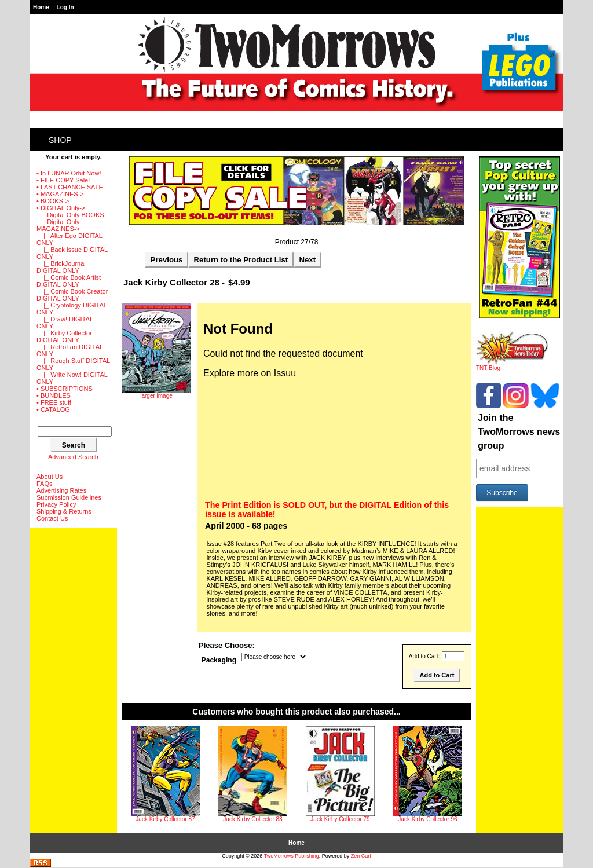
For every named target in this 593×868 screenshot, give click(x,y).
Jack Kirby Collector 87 (165, 819)
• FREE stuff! (55, 402)
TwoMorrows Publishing (292, 856)
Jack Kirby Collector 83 (252, 819)
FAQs (45, 484)
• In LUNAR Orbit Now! (69, 173)
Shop (60, 140)
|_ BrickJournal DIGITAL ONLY (61, 267)
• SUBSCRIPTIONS (65, 389)
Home (41, 7)
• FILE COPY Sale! (63, 180)
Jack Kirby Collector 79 (340, 819)
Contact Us (52, 518)
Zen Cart (361, 856)
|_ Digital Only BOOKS (70, 215)
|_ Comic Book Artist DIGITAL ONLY (69, 281)
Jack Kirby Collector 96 (427, 819)
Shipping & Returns (64, 511)
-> (61, 208)
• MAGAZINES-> (60, 194)
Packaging (219, 660)
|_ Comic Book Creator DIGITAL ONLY (72, 295)
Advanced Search (73, 457)
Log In (65, 7)
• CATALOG (53, 409)
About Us (50, 477)
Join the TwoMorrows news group (519, 432)
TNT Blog (512, 365)
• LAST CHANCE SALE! (71, 187)
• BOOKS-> (53, 201)
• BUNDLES (54, 395)
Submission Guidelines (69, 497)
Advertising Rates (61, 490)
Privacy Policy (56, 504)
